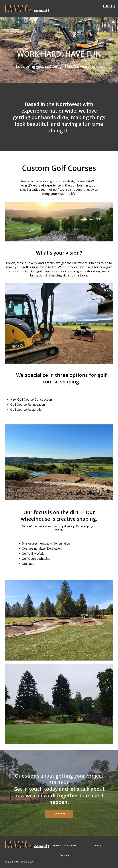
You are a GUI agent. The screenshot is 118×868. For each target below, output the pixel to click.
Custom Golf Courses (64, 846)
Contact (64, 855)
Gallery (97, 846)
